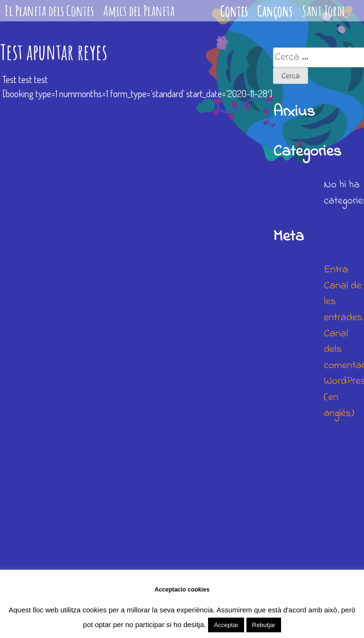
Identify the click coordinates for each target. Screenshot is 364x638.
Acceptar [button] (226, 625)
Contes (234, 11)
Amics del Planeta (139, 11)
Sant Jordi (323, 11)
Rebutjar (264, 625)
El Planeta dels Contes (49, 11)
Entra (336, 270)
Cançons (275, 11)
